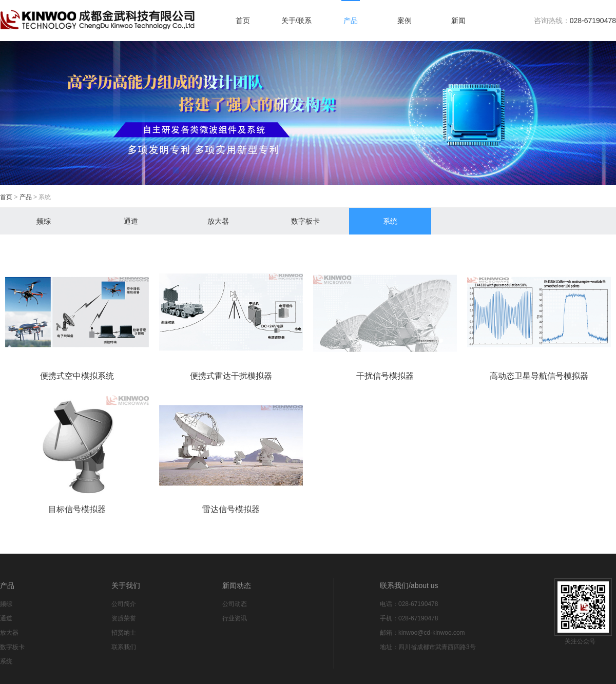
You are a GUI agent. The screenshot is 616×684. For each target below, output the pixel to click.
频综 (44, 221)
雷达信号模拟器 (231, 509)
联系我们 (124, 647)
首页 (243, 21)
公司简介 (124, 604)
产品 (351, 21)
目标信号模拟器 (77, 509)
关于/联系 (297, 21)
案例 (405, 21)
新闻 (458, 21)
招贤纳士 (124, 633)
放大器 (218, 221)
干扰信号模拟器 (385, 376)
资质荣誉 (124, 618)
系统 (390, 221)
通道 (131, 221)
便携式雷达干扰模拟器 (231, 376)
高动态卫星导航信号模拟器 (539, 376)
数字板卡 (305, 221)
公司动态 (235, 604)
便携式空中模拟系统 (77, 376)
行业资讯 (235, 618)
